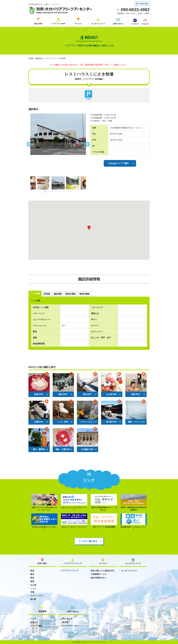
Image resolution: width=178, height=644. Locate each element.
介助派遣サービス (99, 574)
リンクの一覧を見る (88, 541)
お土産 (33, 585)
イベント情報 (36, 626)
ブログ (33, 619)
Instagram (145, 22)
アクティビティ (37, 596)
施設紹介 (39, 58)
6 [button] (64, 192)
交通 (32, 592)
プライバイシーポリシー (71, 626)
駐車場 (47, 294)
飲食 (32, 571)
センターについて (98, 24)
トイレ (33, 589)
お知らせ (34, 622)
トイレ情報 (35, 294)
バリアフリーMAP (58, 24)
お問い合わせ (118, 24)
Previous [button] (28, 144)
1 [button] (45, 192)
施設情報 (58, 294)
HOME (31, 58)
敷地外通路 (71, 294)
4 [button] (56, 192)
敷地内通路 (84, 294)
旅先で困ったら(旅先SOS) (102, 571)
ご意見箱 (65, 622)
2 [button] (49, 192)
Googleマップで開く (119, 163)
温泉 (32, 581)
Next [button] (88, 144)
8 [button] (71, 192)
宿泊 (32, 578)
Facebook (135, 22)
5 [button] (60, 192)
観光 (32, 574)
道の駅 (33, 599)
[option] (58, 134)
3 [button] (53, 192)
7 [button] (67, 192)
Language (142, 3)
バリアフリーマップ (69, 571)
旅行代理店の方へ (99, 578)
